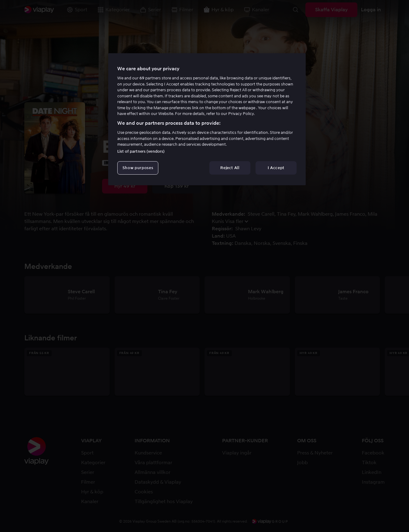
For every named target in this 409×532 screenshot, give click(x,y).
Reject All (230, 168)
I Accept (276, 168)
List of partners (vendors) (141, 151)
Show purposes (138, 168)
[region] (207, 119)
